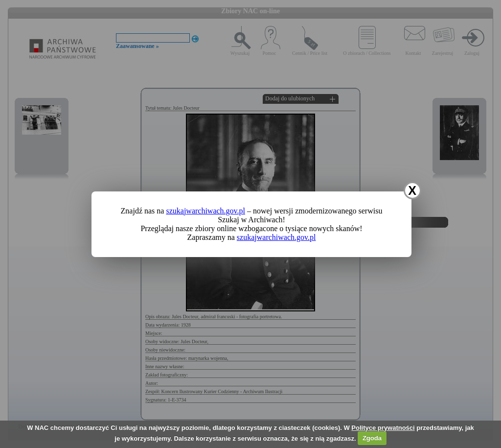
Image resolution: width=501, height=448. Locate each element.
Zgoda (372, 438)
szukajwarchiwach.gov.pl (205, 211)
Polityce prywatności (383, 428)
